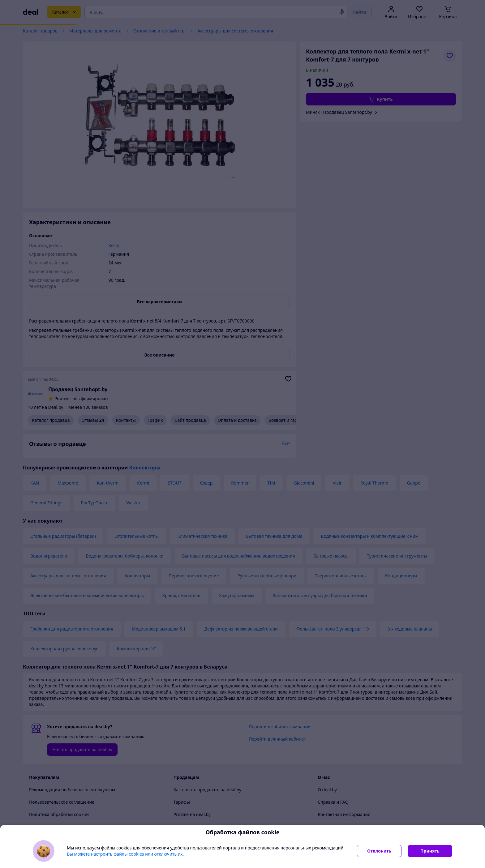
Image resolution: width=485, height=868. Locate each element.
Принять (430, 851)
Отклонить (379, 851)
